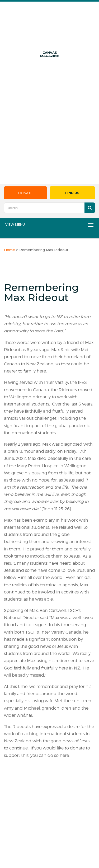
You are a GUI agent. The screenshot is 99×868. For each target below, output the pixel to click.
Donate (25, 193)
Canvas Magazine (49, 54)
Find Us (72, 193)
